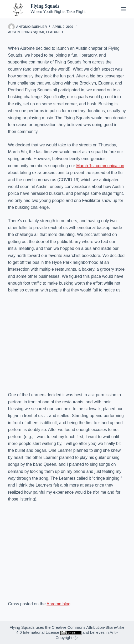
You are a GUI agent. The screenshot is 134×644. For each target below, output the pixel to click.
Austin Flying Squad (26, 32)
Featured (54, 32)
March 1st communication (100, 166)
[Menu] (123, 9)
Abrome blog (58, 604)
